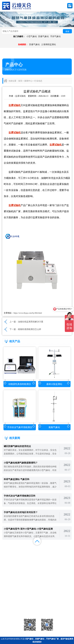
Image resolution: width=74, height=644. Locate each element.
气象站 (13, 602)
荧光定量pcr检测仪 (61, 606)
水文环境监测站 (13, 606)
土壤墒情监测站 (49, 44)
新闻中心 (28, 81)
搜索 (67, 31)
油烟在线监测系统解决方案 (31, 322)
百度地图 (28, 557)
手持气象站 (55, 36)
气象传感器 (37, 602)
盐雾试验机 (20, 96)
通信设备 (13, 610)
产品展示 (28, 549)
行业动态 (38, 81)
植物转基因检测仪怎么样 (30, 329)
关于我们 (46, 553)
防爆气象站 (44, 36)
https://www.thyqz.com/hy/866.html (28, 313)
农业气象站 (61, 602)
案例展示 (9, 553)
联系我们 (65, 553)
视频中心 (28, 553)
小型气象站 (32, 36)
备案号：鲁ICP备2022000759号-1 (16, 593)
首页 (20, 81)
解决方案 (65, 549)
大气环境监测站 (37, 606)
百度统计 (9, 557)
